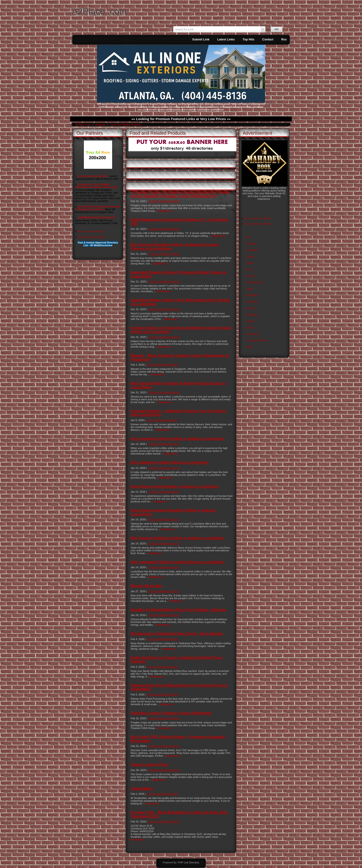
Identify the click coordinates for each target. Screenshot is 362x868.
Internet (251, 276)
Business (101, 124)
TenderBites (142, 789)
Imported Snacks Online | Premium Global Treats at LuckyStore (178, 274)
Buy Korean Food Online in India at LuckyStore (175, 487)
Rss (284, 39)
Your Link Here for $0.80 (90, 231)
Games (250, 256)
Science (251, 308)
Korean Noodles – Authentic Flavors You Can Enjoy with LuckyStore (179, 413)
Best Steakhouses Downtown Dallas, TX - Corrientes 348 (179, 222)
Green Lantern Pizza (149, 765)
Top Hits (249, 39)
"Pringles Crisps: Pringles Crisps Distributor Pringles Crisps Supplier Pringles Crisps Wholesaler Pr (180, 194)
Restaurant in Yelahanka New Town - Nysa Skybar (177, 634)
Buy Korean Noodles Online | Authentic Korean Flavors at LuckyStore (175, 247)
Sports (250, 328)
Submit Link (201, 39)
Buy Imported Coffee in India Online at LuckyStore (178, 562)
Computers (253, 250)
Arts (249, 237)
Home (250, 269)
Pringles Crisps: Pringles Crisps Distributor (171, 713)
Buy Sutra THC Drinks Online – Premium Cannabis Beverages (178, 739)
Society (250, 321)
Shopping (252, 315)
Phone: (135, 831)
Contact (268, 39)
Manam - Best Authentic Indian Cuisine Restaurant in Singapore (180, 357)
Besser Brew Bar (146, 586)
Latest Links (226, 39)
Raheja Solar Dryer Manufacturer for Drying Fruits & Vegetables (179, 687)
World (250, 347)
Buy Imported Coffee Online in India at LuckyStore (178, 439)
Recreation (252, 295)
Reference (252, 302)
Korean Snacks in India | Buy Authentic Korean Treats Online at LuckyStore (181, 330)
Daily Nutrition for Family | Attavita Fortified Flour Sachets (177, 660)
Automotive (253, 334)
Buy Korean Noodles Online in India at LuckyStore (178, 538)
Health (250, 263)
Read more (165, 211)
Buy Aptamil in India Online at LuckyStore (170, 463)
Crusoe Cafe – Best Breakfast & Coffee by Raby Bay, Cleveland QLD (179, 814)
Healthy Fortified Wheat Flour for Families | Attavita (178, 610)
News (250, 289)
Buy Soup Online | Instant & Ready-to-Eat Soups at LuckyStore (178, 385)
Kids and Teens (255, 282)
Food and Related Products (126, 124)
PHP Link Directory (189, 862)
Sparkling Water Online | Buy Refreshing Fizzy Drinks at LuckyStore (180, 302)
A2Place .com (99, 12)
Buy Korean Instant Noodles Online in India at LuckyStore (173, 512)
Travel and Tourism (257, 340)
